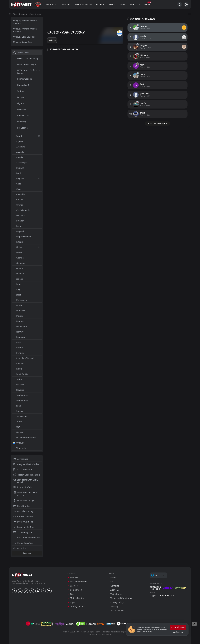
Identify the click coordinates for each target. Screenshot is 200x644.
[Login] (186, 5)
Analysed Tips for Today (26, 464)
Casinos (100, 4)
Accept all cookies (178, 627)
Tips (15, 14)
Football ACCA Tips (24, 501)
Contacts (115, 586)
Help (132, 4)
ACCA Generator (23, 469)
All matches (21, 459)
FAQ (112, 582)
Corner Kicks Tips (23, 543)
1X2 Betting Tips (23, 532)
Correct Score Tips (24, 516)
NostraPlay (144, 4)
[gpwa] (47, 624)
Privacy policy (117, 602)
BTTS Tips (20, 548)
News (123, 4)
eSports (74, 602)
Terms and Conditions (121, 598)
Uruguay (23, 14)
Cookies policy (147, 631)
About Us (115, 590)
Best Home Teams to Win (27, 538)
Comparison (76, 590)
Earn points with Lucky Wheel (26, 481)
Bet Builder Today (23, 511)
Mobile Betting (77, 598)
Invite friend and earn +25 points (25, 494)
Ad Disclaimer (117, 610)
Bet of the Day (22, 506)
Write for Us (116, 594)
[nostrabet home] (22, 575)
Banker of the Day (24, 527)
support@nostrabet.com (162, 595)
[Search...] (180, 4)
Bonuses (66, 4)
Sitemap (114, 606)
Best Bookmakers (83, 4)
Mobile (112, 4)
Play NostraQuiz (23, 487)
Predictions (51, 4)
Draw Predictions (23, 522)
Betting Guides (77, 606)
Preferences (178, 632)
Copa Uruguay (36, 14)
